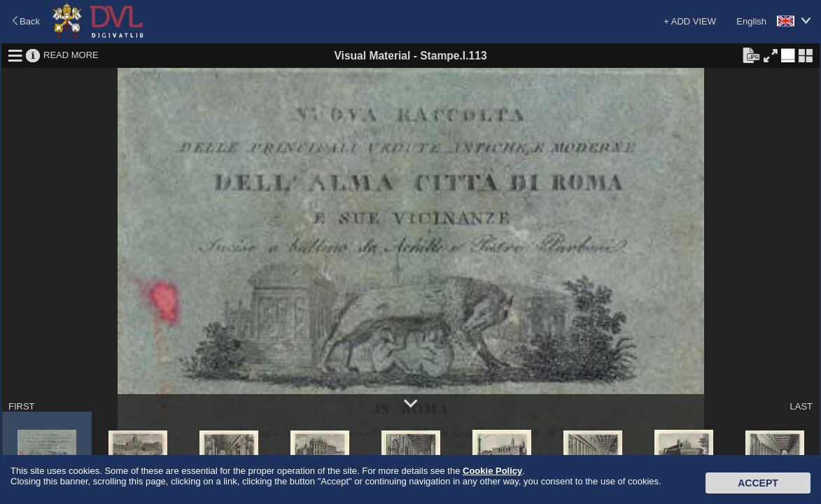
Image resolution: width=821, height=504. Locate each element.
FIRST (22, 406)
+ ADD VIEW (690, 21)
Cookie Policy (492, 471)
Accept (758, 483)
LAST (801, 406)
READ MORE (71, 55)
